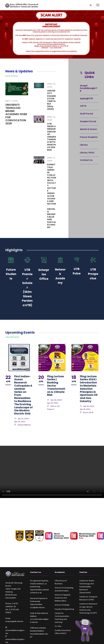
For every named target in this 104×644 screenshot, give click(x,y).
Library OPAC (87, 153)
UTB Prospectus (93, 274)
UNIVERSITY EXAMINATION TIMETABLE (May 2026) (51, 100)
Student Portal (88, 121)
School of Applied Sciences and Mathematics (62, 598)
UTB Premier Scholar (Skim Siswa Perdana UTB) (27, 287)
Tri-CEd (58, 626)
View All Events (12, 337)
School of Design (62, 605)
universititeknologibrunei (15, 631)
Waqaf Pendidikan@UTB (89, 88)
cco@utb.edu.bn (37, 607)
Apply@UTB (86, 98)
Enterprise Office (44, 274)
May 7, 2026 (12, 101)
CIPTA (83, 106)
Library (84, 145)
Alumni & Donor (88, 129)
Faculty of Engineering (64, 609)
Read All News (12, 76)
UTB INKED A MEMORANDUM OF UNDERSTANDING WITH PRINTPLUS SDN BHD (52, 137)
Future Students (89, 137)
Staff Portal (86, 114)
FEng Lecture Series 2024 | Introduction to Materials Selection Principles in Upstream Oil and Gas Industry (89, 389)
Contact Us (86, 160)
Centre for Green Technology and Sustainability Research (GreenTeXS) (87, 587)
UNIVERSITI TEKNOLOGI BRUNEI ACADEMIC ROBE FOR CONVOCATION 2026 (16, 114)
